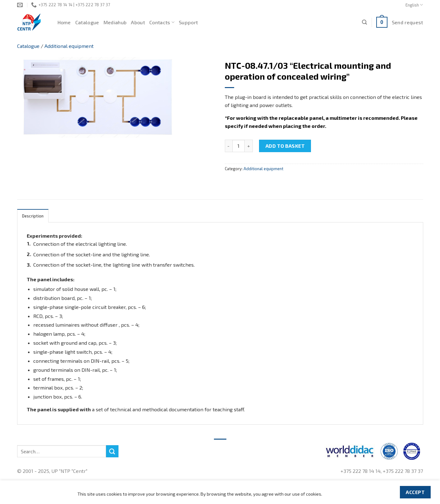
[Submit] (112, 451)
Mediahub (115, 22)
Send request (408, 22)
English (414, 5)
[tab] (33, 216)
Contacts (162, 22)
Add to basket (285, 146)
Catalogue (87, 22)
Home (64, 22)
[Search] (364, 22)
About (138, 22)
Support (188, 22)
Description (33, 216)
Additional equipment (69, 46)
